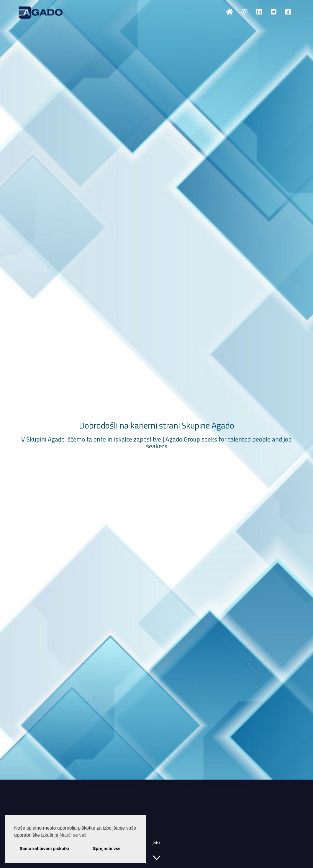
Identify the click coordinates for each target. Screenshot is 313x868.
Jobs (156, 843)
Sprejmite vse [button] (107, 849)
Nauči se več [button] (73, 835)
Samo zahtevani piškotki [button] (44, 849)
